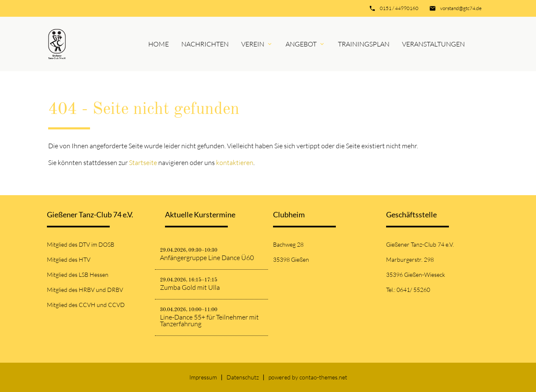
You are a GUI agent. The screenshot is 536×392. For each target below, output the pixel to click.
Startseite (143, 162)
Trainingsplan (364, 44)
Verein (253, 44)
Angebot (301, 44)
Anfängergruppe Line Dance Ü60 (207, 258)
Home (158, 44)
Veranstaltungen (433, 44)
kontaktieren (235, 162)
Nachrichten (205, 44)
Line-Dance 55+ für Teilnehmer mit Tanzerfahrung (209, 320)
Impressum (203, 377)
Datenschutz (243, 377)
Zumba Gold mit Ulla (190, 287)
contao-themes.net (323, 377)
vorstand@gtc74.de (461, 8)
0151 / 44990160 (399, 8)
